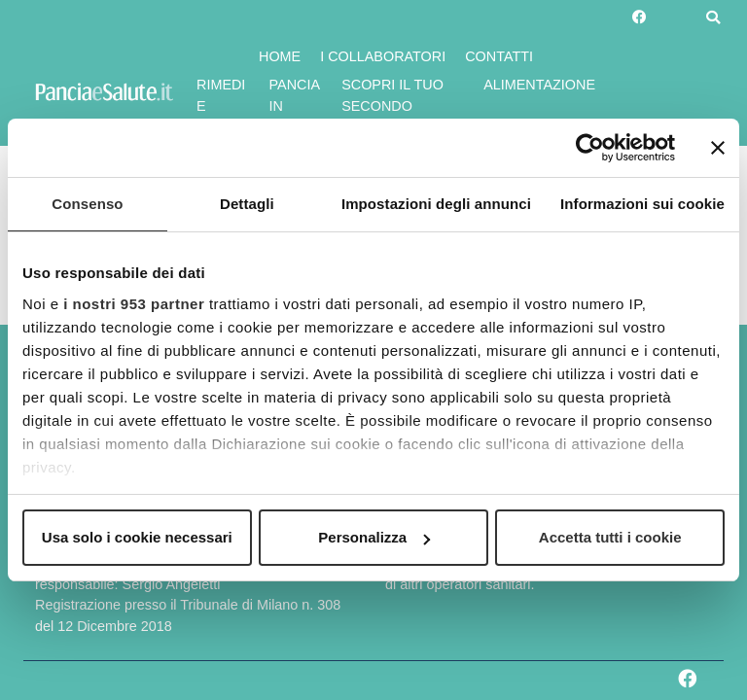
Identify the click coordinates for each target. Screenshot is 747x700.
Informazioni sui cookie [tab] (642, 204)
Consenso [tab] (87, 204)
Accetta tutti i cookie (610, 537)
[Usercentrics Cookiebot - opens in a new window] (590, 148)
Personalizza (374, 537)
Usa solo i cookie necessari (137, 537)
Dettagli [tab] (247, 204)
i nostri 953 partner (134, 304)
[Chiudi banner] (718, 148)
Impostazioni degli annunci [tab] (436, 204)
